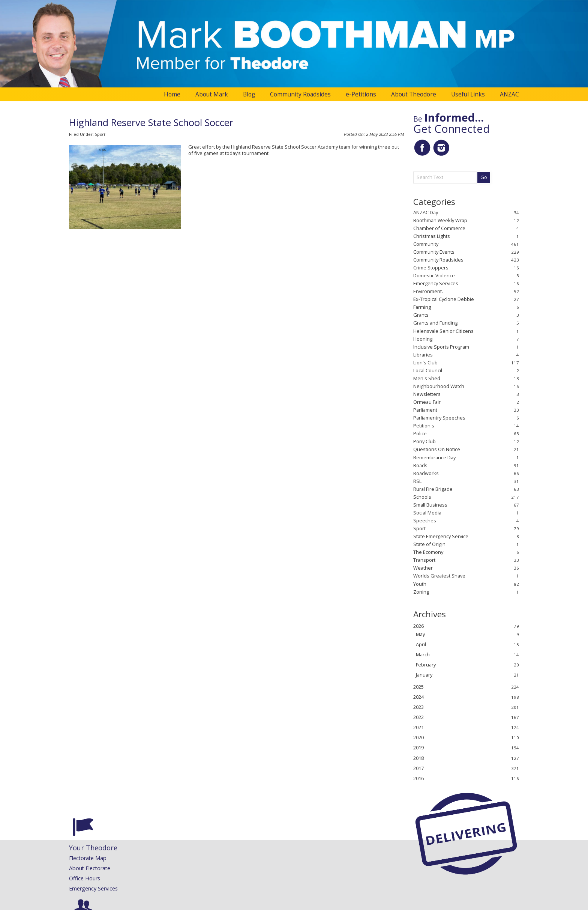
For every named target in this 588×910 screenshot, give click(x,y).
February (426, 665)
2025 (418, 687)
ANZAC (509, 94)
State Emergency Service (441, 536)
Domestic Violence (434, 276)
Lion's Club (425, 363)
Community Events (434, 252)
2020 (418, 738)
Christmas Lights (432, 236)
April (421, 645)
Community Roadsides (300, 94)
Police (420, 434)
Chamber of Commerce (439, 228)
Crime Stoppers (431, 268)
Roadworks (426, 473)
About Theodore (414, 94)
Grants (421, 315)
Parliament (425, 410)
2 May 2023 (385, 134)
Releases (240, 858)
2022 (418, 717)
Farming (422, 307)
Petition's (424, 426)
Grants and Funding (435, 323)
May (420, 634)
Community (426, 244)
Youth (420, 584)
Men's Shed (427, 378)
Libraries (423, 355)
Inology (318, 904)
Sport (100, 134)
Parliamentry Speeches (439, 418)
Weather (423, 568)
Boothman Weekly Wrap (440, 220)
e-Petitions (361, 94)
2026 (418, 626)
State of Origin (429, 544)
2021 (418, 727)
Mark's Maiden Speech (177, 868)
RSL (417, 481)
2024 (418, 697)
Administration (84, 904)
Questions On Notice (437, 449)
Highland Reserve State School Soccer (151, 123)
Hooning (423, 339)
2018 (418, 758)
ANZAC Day (426, 213)
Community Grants (331, 868)
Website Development (283, 904)
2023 (418, 707)
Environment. (428, 291)
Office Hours (85, 878)
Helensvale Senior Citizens (443, 331)
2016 (418, 778)
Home (172, 94)
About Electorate (90, 868)
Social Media (427, 513)
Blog (249, 94)
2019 (418, 748)
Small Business (430, 505)
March (423, 655)
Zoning (421, 592)
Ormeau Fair (427, 402)
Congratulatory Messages (340, 858)
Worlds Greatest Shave (439, 576)
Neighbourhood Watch (439, 386)
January (424, 675)
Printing (318, 888)
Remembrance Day (434, 458)
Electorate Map (88, 858)
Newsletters (427, 394)
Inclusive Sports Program (441, 347)
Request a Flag (327, 878)
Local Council (428, 371)
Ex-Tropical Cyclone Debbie (444, 299)
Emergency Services (436, 284)
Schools (422, 497)
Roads (420, 466)
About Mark (212, 94)
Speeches (425, 521)
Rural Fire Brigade (433, 489)
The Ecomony (428, 552)
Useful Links (468, 94)
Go (484, 177)
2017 (418, 768)
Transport (424, 560)
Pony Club (424, 441)
